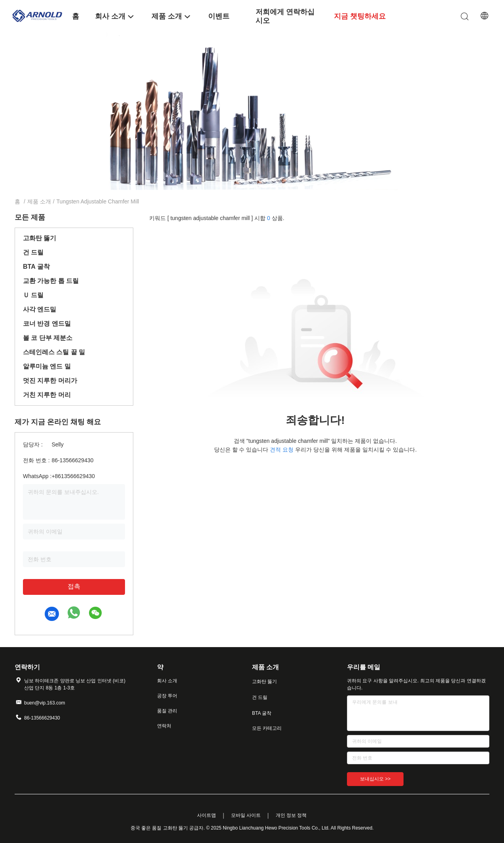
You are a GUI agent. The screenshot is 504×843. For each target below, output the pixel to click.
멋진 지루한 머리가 (50, 381)
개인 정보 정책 (291, 815)
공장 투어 (167, 696)
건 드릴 (33, 252)
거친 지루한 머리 (47, 395)
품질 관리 (167, 711)
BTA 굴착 (36, 267)
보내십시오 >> (375, 779)
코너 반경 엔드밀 (47, 324)
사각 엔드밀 (40, 309)
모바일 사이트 (246, 815)
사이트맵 (207, 815)
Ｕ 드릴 (33, 295)
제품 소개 (39, 201)
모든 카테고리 (267, 728)
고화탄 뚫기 (40, 238)
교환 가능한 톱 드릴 (51, 281)
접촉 (74, 586)
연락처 (164, 726)
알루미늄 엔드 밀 (47, 366)
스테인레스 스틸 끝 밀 (54, 352)
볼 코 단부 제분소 (48, 338)
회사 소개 (167, 681)
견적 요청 (282, 450)
